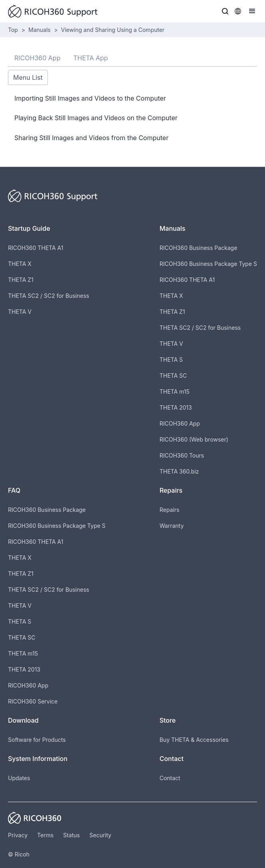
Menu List (28, 77)
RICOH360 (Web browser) (194, 439)
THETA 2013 (176, 407)
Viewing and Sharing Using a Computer (113, 30)
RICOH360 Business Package (199, 248)
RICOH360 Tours (182, 455)
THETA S (171, 360)
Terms (45, 835)
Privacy (18, 835)
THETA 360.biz (179, 471)
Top (13, 30)
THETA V (20, 312)
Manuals (40, 30)
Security (100, 835)
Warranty (172, 526)
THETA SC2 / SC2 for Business (48, 296)
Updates (19, 778)
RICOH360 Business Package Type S (208, 264)
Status (71, 835)
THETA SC (173, 376)
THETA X (20, 264)
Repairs (170, 510)
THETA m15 (175, 391)
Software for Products (37, 740)
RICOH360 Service (33, 701)
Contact (170, 778)
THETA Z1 (21, 280)
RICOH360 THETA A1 (36, 248)
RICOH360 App (180, 423)
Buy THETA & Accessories (194, 740)
